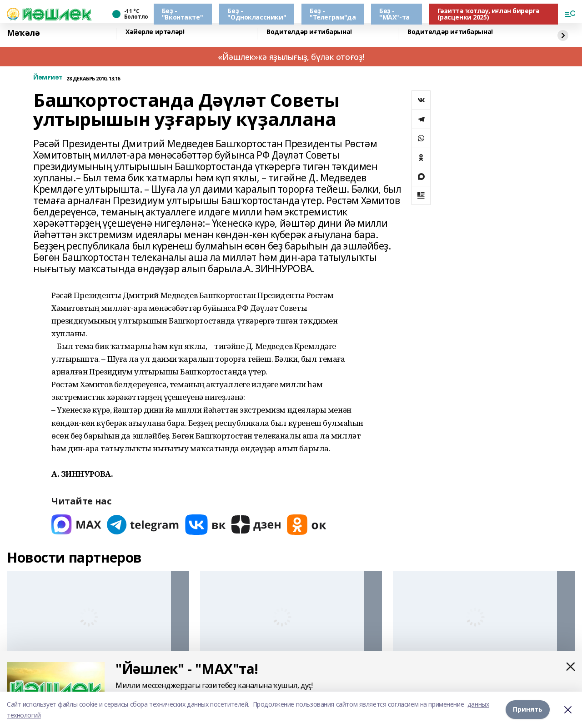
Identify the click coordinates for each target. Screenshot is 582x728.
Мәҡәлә (23, 33)
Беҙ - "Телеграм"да (333, 14)
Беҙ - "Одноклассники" (257, 14)
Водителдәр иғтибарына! (309, 32)
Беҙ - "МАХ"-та (394, 14)
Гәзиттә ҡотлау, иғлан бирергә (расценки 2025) (489, 14)
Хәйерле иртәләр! (155, 32)
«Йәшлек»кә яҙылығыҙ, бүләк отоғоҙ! (291, 57)
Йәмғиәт (48, 77)
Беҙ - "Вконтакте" (182, 14)
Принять (528, 710)
